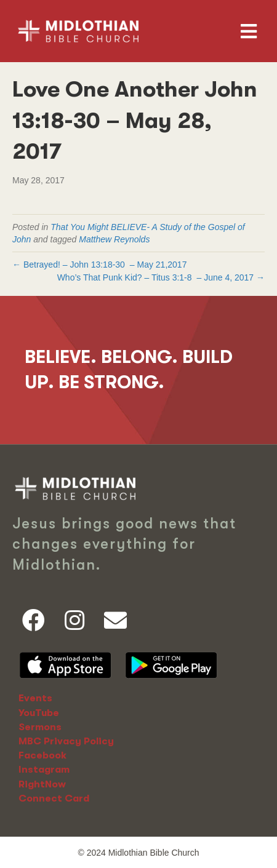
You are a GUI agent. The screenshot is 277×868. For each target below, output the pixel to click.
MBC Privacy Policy (66, 741)
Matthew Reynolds (114, 239)
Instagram (44, 770)
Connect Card (54, 798)
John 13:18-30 (97, 265)
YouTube (39, 713)
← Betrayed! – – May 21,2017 (99, 265)
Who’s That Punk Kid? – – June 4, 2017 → (161, 277)
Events (35, 698)
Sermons (40, 727)
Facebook (42, 755)
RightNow (42, 784)
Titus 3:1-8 (172, 277)
